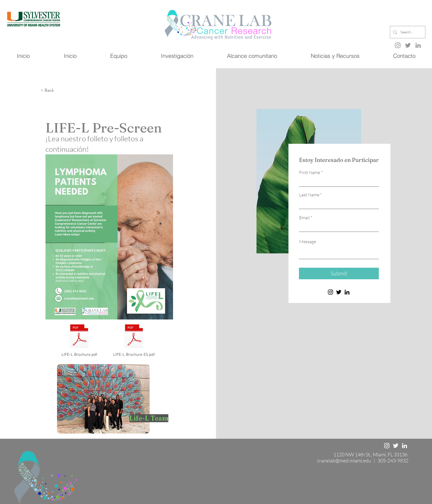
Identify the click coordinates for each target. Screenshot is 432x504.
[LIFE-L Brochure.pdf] (79, 340)
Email (304, 218)
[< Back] (59, 90)
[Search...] (407, 32)
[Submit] (339, 273)
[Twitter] (408, 45)
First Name (310, 172)
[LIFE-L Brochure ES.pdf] (134, 340)
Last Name (309, 195)
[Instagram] (330, 292)
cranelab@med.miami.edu (344, 460)
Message (308, 242)
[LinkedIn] (418, 45)
